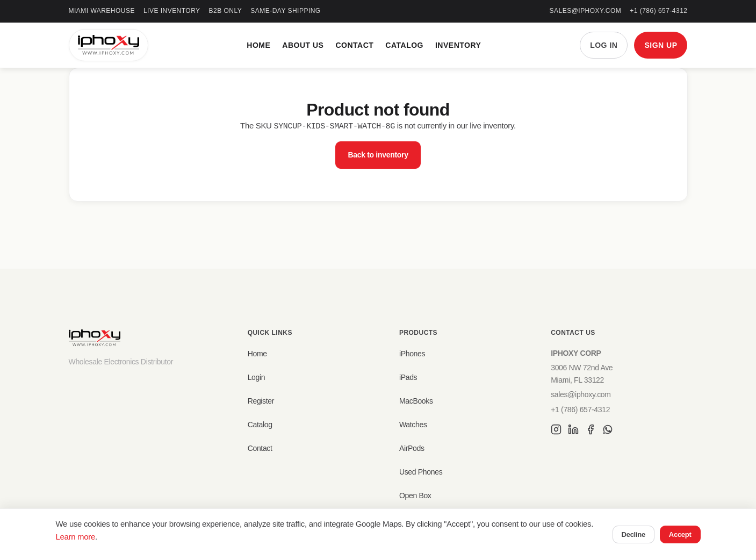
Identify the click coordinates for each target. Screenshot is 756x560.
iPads (408, 377)
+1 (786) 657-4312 (658, 11)
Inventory (458, 45)
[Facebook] (591, 431)
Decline (633, 534)
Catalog (404, 45)
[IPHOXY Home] (109, 45)
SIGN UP (661, 45)
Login (257, 377)
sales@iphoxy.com (586, 11)
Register (261, 401)
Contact (354, 45)
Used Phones (421, 472)
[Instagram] (556, 431)
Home (258, 45)
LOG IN (604, 45)
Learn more (75, 537)
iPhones (412, 354)
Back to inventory (378, 154)
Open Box (415, 496)
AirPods (412, 448)
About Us (303, 45)
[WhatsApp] (608, 431)
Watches (413, 425)
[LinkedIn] (573, 431)
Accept (680, 534)
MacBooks (416, 401)
